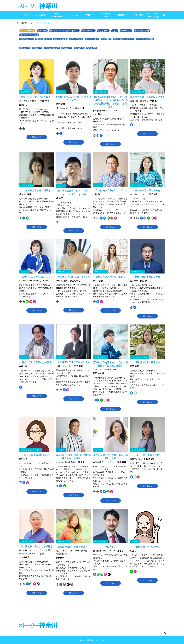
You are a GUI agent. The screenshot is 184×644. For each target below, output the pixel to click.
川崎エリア (37, 48)
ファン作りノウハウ (105, 15)
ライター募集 (137, 15)
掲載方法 (121, 15)
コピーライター (92, 39)
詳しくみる (37, 137)
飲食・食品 (42, 31)
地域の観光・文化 (142, 31)
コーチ (48, 39)
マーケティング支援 (145, 39)
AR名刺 (39, 39)
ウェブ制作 (106, 39)
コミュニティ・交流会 (29, 35)
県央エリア (91, 48)
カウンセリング (76, 39)
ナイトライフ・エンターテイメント (64, 31)
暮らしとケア (103, 31)
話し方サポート (26, 39)
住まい (115, 31)
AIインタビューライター (124, 39)
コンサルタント (60, 39)
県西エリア (67, 48)
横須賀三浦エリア (52, 48)
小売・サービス (88, 31)
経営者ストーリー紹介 (57, 15)
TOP (25, 15)
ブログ (89, 15)
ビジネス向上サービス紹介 (153, 15)
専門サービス (126, 31)
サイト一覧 (73, 15)
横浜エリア (25, 48)
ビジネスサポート (27, 31)
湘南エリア (79, 48)
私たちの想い (41, 15)
